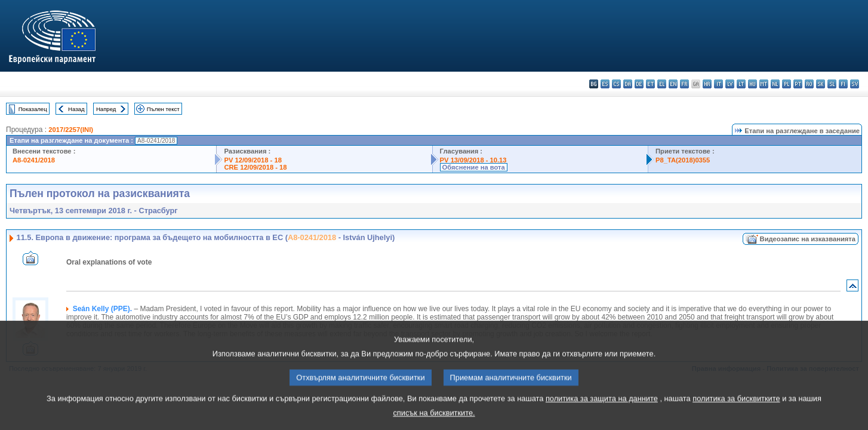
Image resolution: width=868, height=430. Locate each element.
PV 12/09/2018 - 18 (253, 160)
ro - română (809, 84)
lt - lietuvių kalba (741, 84)
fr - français (684, 84)
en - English (673, 84)
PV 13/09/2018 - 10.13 (473, 160)
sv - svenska (855, 84)
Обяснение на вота (474, 167)
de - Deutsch (639, 84)
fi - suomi (843, 84)
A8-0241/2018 (34, 160)
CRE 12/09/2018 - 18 (255, 167)
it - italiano (718, 84)
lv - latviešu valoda (730, 84)
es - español (605, 84)
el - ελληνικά (662, 84)
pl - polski (787, 84)
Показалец (33, 109)
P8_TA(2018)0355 (683, 160)
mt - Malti (764, 84)
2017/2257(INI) (71, 130)
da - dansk (628, 84)
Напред (106, 109)
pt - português (798, 84)
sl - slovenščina (832, 84)
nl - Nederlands (775, 84)
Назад (76, 109)
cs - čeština (616, 84)
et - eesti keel (650, 84)
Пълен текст (163, 109)
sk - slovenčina (821, 84)
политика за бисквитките (736, 409)
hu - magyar (752, 84)
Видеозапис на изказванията (808, 239)
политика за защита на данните (602, 409)
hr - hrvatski (707, 84)
